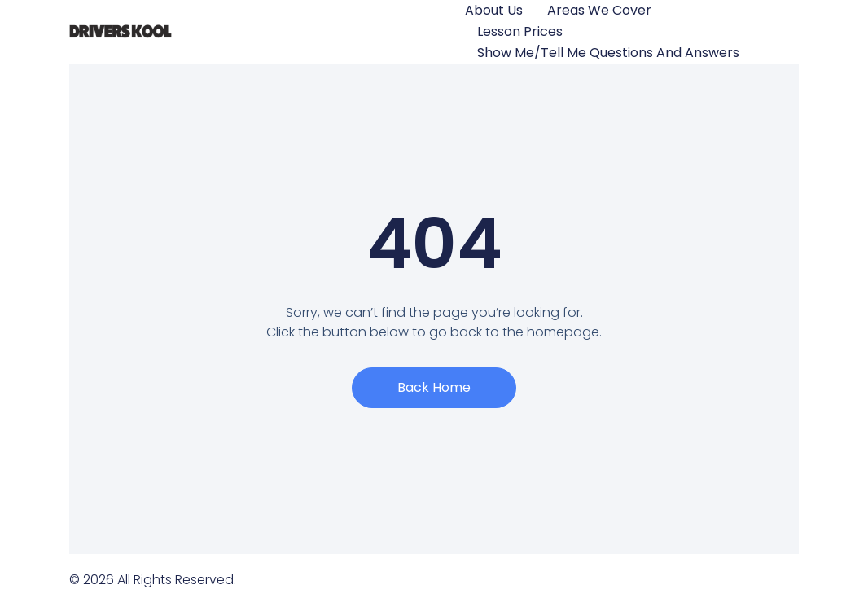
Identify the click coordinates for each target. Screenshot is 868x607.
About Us (494, 10)
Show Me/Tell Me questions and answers (608, 53)
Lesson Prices (520, 31)
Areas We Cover (599, 10)
